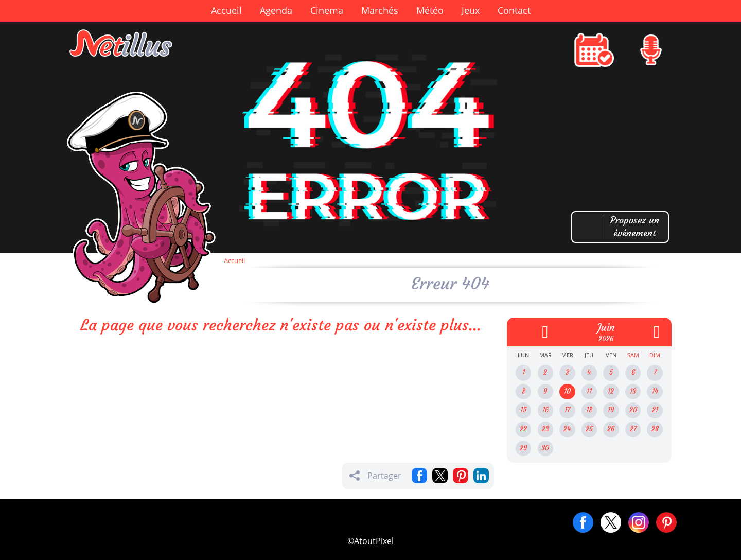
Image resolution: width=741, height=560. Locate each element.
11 (589, 391)
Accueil (226, 10)
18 (589, 410)
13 (633, 391)
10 (567, 391)
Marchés (380, 10)
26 (611, 429)
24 (567, 429)
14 (655, 391)
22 (523, 429)
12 (611, 391)
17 (567, 410)
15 (523, 410)
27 (633, 429)
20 (633, 410)
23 (545, 429)
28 (655, 429)
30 (545, 448)
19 (611, 410)
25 (589, 429)
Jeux (471, 10)
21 (655, 410)
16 (545, 410)
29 (523, 448)
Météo (430, 10)
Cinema (327, 10)
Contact (514, 10)
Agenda (276, 10)
